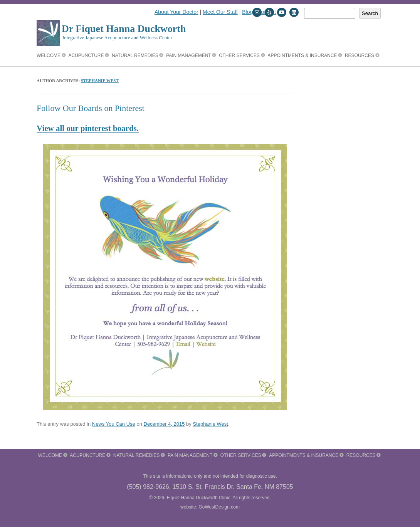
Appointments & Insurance (302, 55)
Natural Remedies (135, 55)
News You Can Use (114, 424)
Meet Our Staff (220, 12)
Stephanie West (100, 81)
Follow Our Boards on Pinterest (91, 108)
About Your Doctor (176, 12)
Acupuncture (86, 55)
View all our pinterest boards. (88, 128)
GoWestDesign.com (219, 507)
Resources (360, 55)
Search (370, 13)
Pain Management (188, 55)
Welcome (49, 55)
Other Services (239, 55)
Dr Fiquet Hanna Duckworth (124, 29)
